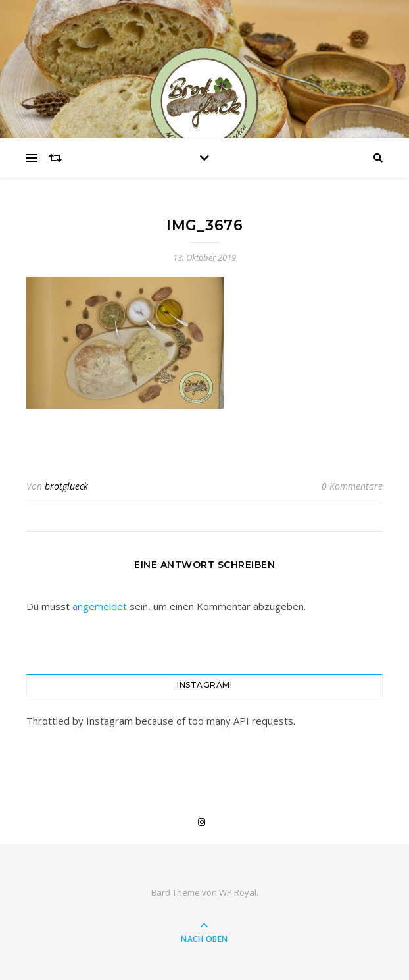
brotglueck (66, 486)
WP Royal (238, 892)
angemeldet (100, 606)
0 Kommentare (352, 486)
